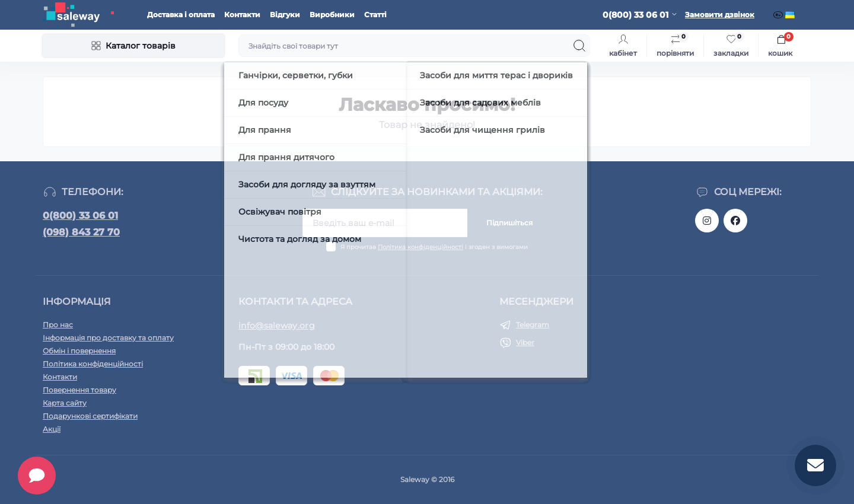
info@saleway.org (277, 326)
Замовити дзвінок (720, 15)
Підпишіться (509, 223)
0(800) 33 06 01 (80, 216)
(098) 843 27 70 (81, 232)
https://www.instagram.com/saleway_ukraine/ (707, 221)
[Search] (579, 46)
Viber (525, 342)
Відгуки (285, 15)
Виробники (332, 15)
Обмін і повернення (79, 351)
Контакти (242, 15)
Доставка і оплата (181, 15)
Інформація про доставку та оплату (108, 338)
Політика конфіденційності (420, 247)
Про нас (58, 325)
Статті (375, 15)
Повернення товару (79, 390)
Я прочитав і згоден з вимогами (434, 247)
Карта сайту (65, 403)
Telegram (533, 325)
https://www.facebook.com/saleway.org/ (735, 221)
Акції (52, 429)
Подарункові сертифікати (90, 416)
